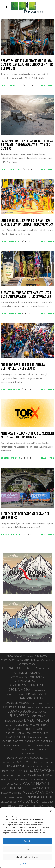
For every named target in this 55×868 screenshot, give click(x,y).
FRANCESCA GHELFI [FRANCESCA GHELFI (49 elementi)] (18, 737)
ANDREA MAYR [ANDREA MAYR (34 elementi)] (42, 656)
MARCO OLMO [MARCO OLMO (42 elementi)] (13, 784)
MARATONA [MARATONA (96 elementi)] (44, 770)
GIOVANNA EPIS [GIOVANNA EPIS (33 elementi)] (28, 746)
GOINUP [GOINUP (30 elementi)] (12, 750)
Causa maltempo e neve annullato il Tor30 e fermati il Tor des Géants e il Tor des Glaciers (27, 145)
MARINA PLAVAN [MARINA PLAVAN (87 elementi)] (36, 783)
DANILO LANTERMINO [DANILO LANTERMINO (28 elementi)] (40, 703)
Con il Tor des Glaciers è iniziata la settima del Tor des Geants (23, 367)
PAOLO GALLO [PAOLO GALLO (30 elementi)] (47, 802)
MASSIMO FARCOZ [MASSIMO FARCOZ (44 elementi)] (43, 788)
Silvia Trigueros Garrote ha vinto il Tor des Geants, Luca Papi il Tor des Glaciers (26, 295)
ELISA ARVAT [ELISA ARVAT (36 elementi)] (41, 712)
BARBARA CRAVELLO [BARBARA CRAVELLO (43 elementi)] (42, 660)
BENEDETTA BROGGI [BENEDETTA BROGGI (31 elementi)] (27, 664)
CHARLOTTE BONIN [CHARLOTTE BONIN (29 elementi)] (15, 694)
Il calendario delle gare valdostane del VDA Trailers (26, 516)
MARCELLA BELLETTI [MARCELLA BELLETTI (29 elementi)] (45, 779)
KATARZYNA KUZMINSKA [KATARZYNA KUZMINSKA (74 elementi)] (19, 762)
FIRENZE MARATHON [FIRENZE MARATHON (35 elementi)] (16, 733)
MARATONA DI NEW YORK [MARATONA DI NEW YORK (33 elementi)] (14, 775)
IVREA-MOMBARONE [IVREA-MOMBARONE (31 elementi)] (27, 754)
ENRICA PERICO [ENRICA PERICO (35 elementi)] (38, 716)
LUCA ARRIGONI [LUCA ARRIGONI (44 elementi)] (15, 766)
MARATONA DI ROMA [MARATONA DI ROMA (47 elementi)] (39, 775)
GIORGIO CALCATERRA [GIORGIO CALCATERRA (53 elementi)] (38, 741)
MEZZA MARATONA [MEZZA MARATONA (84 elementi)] (38, 792)
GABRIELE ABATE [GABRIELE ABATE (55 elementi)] (13, 741)
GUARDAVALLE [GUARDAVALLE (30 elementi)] (23, 750)
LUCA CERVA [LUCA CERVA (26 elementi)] (44, 767)
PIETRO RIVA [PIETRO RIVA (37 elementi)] (9, 806)
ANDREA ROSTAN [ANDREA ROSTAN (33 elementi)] (9, 660)
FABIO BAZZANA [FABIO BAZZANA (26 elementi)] (42, 725)
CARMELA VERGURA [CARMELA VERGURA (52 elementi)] (27, 681)
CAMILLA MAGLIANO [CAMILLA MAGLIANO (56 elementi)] (27, 673)
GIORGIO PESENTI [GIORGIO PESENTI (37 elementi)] (11, 746)
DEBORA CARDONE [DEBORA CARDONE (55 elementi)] (14, 707)
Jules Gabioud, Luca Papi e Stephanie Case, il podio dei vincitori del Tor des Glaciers (27, 222)
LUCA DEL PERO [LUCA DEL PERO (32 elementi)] (7, 771)
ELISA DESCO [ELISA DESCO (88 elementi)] (19, 716)
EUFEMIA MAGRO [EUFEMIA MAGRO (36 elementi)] (14, 725)
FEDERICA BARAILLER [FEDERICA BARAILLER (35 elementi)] (36, 729)
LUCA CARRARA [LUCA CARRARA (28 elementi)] (31, 767)
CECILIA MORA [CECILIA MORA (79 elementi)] (19, 690)
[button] (51, 811)
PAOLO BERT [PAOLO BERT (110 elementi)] (29, 801)
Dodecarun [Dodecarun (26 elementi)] (49, 707)
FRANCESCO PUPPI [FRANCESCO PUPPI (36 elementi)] (39, 737)
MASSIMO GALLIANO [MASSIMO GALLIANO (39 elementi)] (11, 793)
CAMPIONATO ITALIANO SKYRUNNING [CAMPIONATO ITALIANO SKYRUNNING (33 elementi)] (27, 677)
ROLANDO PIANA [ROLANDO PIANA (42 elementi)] (42, 806)
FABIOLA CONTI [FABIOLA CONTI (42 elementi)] (17, 729)
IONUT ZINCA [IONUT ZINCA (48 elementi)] (38, 750)
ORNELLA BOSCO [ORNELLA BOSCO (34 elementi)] (9, 802)
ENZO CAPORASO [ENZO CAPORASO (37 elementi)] (14, 721)
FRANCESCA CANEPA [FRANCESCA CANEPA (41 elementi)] (37, 733)
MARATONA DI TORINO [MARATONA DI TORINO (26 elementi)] (10, 779)
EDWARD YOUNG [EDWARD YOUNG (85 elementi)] (21, 711)
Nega (28, 849)
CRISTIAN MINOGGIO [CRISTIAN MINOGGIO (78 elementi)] (27, 698)
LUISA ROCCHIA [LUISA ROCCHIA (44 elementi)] (24, 771)
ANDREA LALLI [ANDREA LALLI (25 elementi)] (29, 656)
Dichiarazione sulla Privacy (34, 864)
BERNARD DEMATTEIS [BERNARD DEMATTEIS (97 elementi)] (20, 668)
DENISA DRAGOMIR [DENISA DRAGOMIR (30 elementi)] (35, 707)
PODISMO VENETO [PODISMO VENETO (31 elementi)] (24, 806)
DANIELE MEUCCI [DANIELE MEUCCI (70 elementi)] (18, 703)
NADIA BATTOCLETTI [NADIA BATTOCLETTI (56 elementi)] (39, 797)
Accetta (27, 841)
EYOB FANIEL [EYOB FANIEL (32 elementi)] (29, 725)
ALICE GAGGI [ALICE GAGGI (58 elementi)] (14, 656)
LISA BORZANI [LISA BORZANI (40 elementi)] (46, 762)
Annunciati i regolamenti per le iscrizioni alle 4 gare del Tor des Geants (27, 435)
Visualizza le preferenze (27, 857)
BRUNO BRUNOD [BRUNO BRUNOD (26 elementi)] (46, 669)
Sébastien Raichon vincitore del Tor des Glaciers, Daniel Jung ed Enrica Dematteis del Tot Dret (27, 65)
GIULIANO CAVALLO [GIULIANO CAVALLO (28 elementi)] (44, 746)
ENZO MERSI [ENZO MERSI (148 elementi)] (36, 720)
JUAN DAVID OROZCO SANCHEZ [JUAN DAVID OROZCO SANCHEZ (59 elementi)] (27, 758)
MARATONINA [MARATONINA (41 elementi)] (28, 779)
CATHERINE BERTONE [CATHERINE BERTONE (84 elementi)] (27, 685)
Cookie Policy (15, 864)
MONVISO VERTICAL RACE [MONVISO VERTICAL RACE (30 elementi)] (13, 797)
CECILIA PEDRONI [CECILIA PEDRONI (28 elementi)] (39, 690)
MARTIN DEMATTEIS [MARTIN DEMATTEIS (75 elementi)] (16, 788)
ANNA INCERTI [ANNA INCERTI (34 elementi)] (24, 660)
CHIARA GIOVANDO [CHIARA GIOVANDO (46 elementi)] (36, 694)
